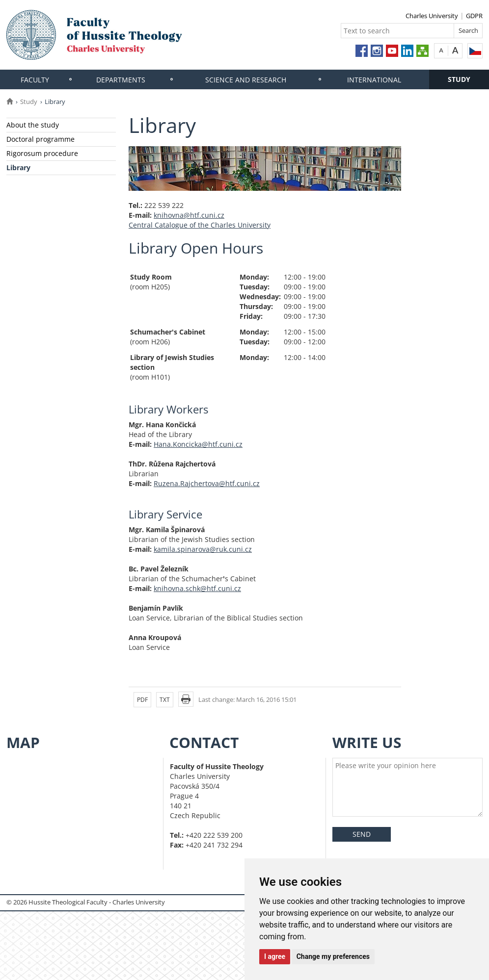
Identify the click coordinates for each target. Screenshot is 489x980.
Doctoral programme (41, 139)
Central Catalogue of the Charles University (200, 225)
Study (459, 79)
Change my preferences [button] (333, 956)
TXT (165, 700)
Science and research (246, 80)
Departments (121, 80)
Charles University (432, 16)
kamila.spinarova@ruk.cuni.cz (203, 549)
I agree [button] (275, 956)
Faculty (35, 80)
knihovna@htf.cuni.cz (189, 215)
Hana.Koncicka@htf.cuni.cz (198, 444)
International (374, 80)
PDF (142, 700)
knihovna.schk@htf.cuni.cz (197, 588)
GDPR (474, 16)
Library (18, 168)
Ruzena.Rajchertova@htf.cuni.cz (207, 483)
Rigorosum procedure (42, 153)
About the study (33, 125)
